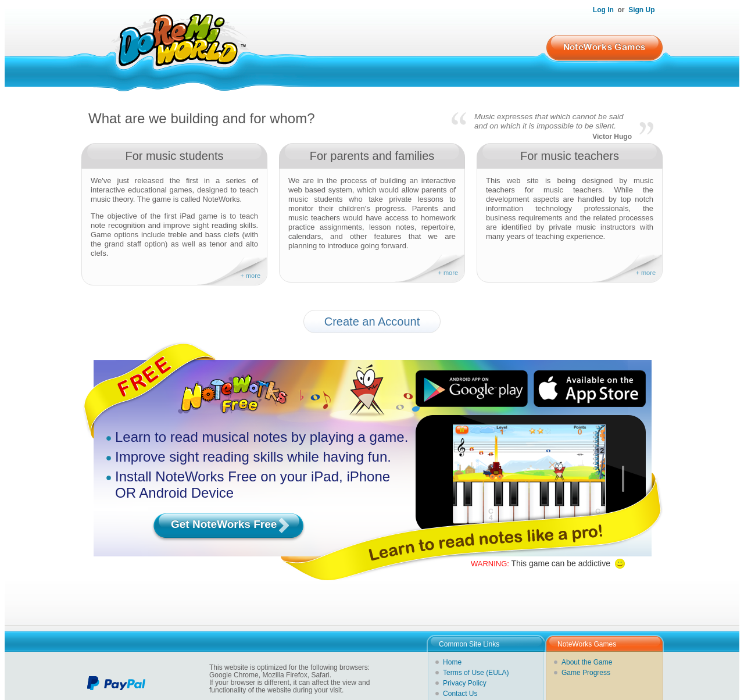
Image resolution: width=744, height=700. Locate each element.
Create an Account (372, 322)
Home (452, 662)
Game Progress (586, 673)
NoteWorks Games (604, 47)
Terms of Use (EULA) (476, 673)
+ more (250, 276)
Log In (603, 10)
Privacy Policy (465, 683)
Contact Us (460, 694)
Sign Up (641, 10)
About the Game (587, 662)
